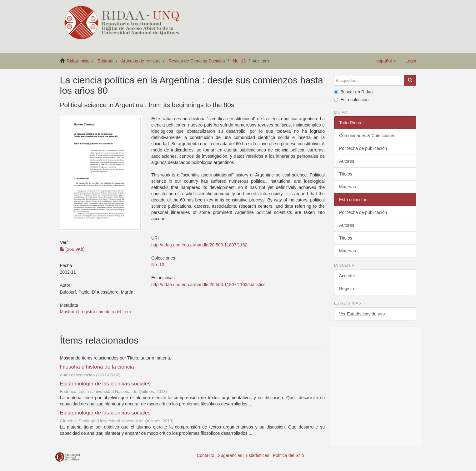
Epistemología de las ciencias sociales (105, 384)
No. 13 (239, 61)
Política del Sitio (288, 455)
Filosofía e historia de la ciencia (97, 367)
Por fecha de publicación (363, 148)
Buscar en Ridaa (353, 92)
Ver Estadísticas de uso (362, 314)
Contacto (205, 455)
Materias (348, 187)
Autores (347, 161)
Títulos (346, 174)
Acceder (347, 276)
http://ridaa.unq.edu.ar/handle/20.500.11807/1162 (199, 245)
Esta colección (351, 100)
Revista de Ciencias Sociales (197, 61)
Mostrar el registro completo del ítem (95, 312)
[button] (386, 61)
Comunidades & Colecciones (367, 136)
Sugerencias (230, 455)
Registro (347, 289)
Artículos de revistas (141, 61)
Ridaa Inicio (78, 61)
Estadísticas (257, 455)
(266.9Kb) (72, 249)
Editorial (105, 61)
